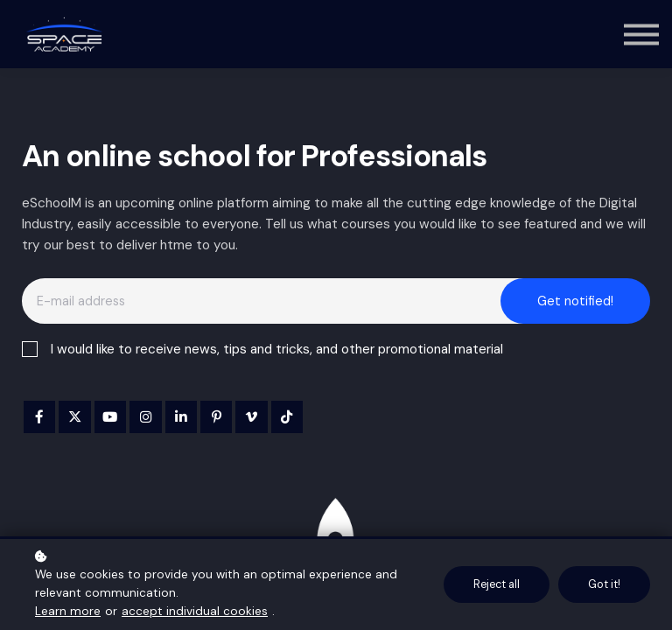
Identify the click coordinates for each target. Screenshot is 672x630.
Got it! (604, 584)
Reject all (497, 584)
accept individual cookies (195, 611)
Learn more (68, 611)
